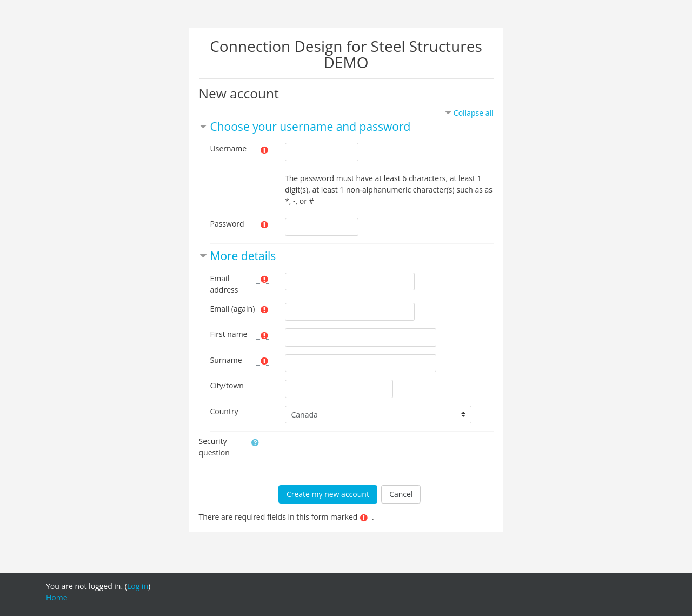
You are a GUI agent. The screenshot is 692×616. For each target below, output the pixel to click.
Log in (138, 586)
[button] (253, 442)
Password (227, 224)
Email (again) (233, 309)
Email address (224, 284)
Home (57, 597)
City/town (227, 385)
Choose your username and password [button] (311, 127)
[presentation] (358, 456)
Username (229, 148)
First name (229, 334)
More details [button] (243, 256)
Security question (214, 447)
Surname (226, 360)
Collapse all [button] (474, 113)
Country (224, 411)
